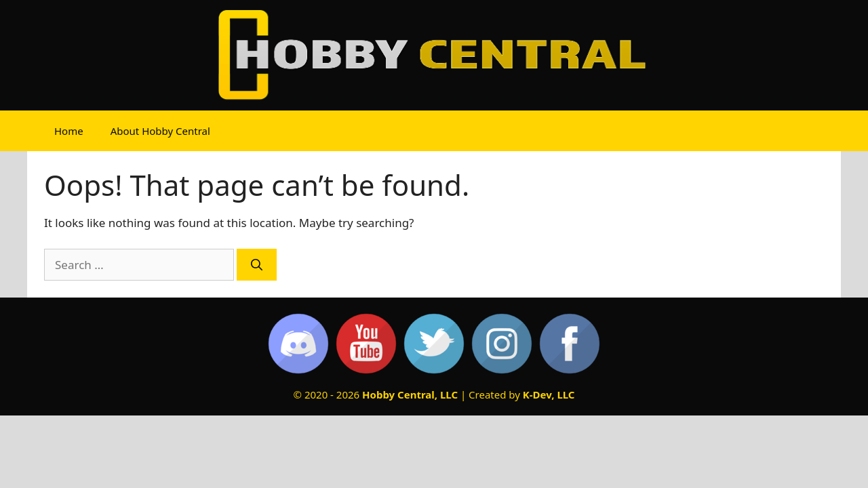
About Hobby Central (160, 131)
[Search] (257, 265)
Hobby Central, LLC (410, 394)
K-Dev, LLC (549, 394)
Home (69, 131)
